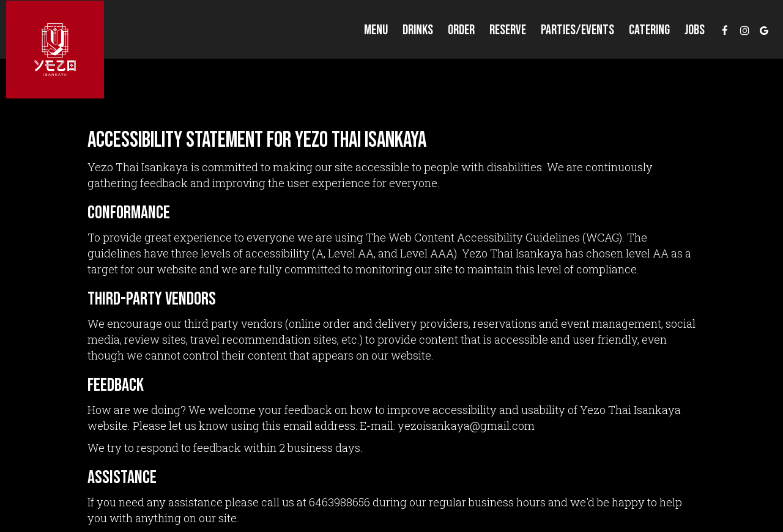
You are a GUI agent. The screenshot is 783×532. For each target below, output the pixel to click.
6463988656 (340, 502)
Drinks (418, 31)
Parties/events (577, 31)
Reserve (508, 31)
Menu (376, 31)
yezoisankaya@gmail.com (466, 426)
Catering (649, 31)
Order (461, 31)
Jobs (695, 31)
